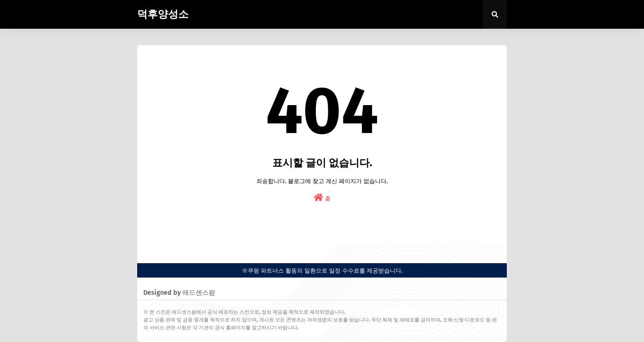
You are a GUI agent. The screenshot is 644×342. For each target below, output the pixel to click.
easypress (149, 250)
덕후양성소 (163, 14)
